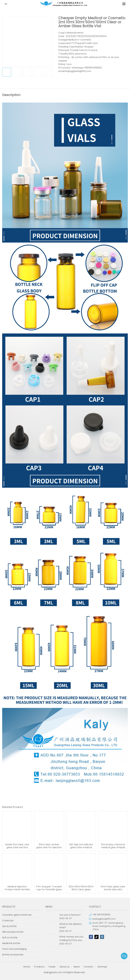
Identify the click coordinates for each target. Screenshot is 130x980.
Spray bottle (9, 926)
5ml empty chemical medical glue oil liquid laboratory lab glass (113, 846)
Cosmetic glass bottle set (17, 915)
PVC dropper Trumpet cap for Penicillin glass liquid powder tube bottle (49, 888)
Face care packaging (14, 949)
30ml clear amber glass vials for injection (49, 846)
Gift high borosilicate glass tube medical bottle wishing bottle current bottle (81, 846)
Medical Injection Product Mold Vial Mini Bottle (17, 888)
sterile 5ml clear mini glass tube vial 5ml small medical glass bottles (17, 846)
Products (39, 967)
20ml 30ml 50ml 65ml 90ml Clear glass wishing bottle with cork (81, 888)
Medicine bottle (11, 943)
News (77, 967)
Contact (89, 967)
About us (64, 967)
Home (27, 967)
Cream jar (8, 920)
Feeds (52, 967)
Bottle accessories (13, 955)
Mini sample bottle (13, 932)
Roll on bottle (10, 938)
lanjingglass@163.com (104, 919)
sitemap (102, 967)
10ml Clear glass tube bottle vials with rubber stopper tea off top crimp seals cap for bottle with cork (113, 888)
